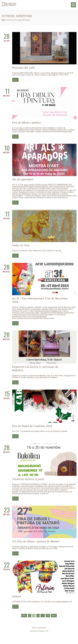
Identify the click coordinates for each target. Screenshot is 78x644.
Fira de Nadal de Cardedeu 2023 (32, 426)
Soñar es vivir (21, 245)
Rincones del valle (24, 68)
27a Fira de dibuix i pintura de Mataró (36, 541)
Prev (24, 616)
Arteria (17, 596)
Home (3, 20)
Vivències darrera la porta (28, 479)
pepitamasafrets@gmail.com (39, 631)
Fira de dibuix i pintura (27, 123)
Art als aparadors (23, 179)
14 (48, 616)
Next (54, 616)
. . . (15, 80)
